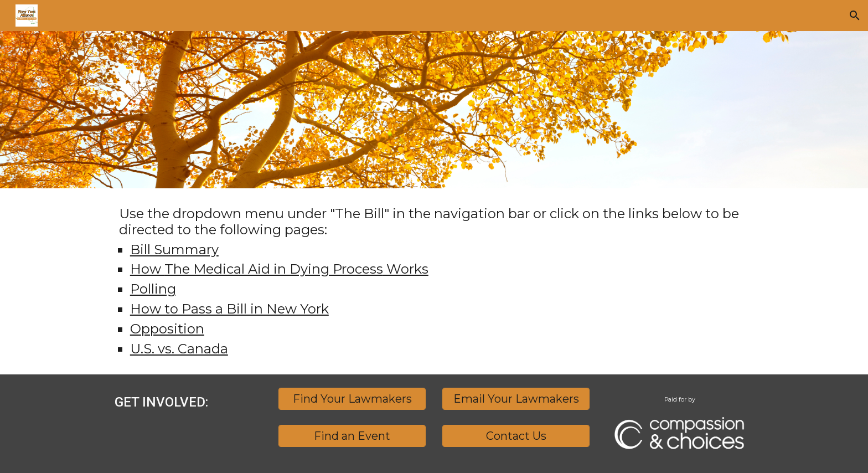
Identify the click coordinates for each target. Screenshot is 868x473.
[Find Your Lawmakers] (352, 399)
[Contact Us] (516, 436)
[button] (855, 16)
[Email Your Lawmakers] (516, 399)
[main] (434, 281)
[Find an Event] (352, 436)
